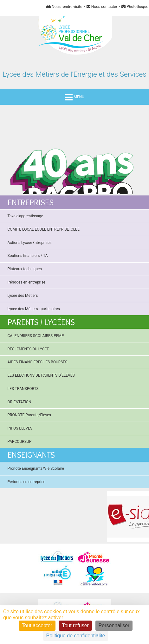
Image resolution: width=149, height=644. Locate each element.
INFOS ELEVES (20, 428)
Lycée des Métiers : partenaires (34, 309)
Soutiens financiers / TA (28, 256)
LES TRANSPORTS (23, 389)
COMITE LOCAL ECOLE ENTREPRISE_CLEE (44, 229)
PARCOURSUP (20, 442)
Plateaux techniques (25, 269)
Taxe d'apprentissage (26, 216)
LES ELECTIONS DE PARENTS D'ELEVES (41, 375)
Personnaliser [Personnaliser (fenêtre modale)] (114, 625)
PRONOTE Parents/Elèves (29, 415)
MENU (74, 97)
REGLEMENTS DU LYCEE (28, 349)
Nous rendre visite (64, 7)
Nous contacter (102, 7)
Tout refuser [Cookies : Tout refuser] (75, 625)
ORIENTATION (19, 402)
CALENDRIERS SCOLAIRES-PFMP (36, 336)
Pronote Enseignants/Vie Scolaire (36, 469)
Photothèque (135, 7)
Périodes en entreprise (26, 282)
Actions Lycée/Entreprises (30, 243)
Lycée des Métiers (23, 296)
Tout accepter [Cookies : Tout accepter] (37, 625)
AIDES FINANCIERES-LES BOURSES (38, 362)
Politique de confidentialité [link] (76, 636)
